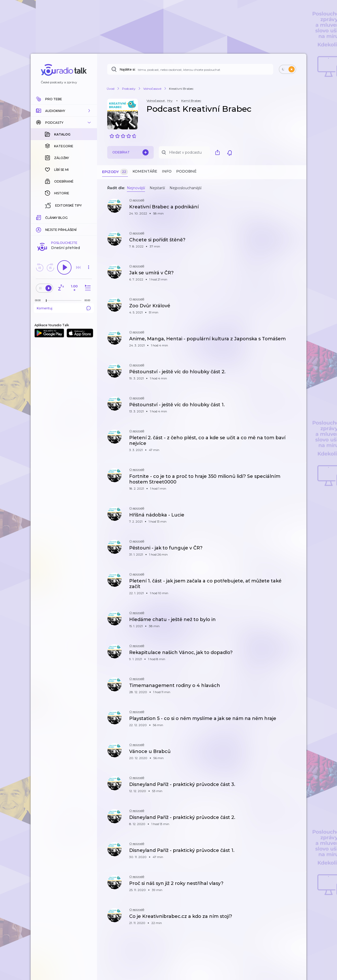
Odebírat (130, 152)
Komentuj (64, 225)
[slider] (46, 217)
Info (167, 171)
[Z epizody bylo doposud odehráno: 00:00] (39, 217)
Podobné (186, 171)
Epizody (115, 172)
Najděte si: (128, 69)
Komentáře (145, 171)
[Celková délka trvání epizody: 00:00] (89, 217)
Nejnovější (136, 188)
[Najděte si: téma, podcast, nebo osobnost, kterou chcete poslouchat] (190, 69)
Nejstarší (157, 188)
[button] (64, 111)
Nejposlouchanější (185, 188)
